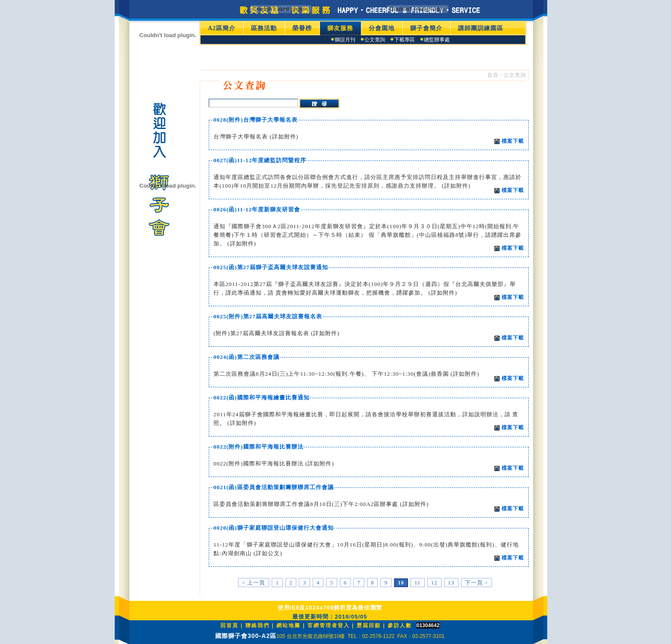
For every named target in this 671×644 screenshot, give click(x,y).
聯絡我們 (257, 625)
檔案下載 (509, 141)
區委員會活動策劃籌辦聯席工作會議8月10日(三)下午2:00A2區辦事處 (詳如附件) (321, 504)
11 (418, 583)
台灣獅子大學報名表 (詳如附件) (256, 137)
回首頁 (229, 625)
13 (451, 583)
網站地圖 (288, 625)
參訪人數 (400, 625)
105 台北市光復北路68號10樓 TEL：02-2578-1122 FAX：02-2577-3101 (361, 636)
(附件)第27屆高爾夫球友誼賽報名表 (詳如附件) (277, 333)
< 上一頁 (254, 583)
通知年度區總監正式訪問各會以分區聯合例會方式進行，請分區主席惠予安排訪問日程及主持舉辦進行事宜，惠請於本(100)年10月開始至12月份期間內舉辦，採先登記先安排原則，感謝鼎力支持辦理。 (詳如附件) (367, 181)
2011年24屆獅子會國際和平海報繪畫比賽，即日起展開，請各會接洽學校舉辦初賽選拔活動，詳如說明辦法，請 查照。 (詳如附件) (366, 419)
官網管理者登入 (329, 625)
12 (434, 583)
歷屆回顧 (369, 625)
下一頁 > (477, 583)
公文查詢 (515, 75)
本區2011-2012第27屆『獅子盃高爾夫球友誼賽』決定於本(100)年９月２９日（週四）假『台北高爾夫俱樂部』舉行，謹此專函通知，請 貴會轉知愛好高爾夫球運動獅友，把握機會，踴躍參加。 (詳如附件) (365, 288)
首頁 (493, 75)
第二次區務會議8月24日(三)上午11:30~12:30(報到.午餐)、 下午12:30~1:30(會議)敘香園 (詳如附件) (346, 374)
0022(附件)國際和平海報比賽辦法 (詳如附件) (274, 463)
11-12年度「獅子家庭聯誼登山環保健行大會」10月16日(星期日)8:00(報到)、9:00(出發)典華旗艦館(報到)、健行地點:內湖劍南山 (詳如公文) (366, 549)
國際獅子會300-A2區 (246, 636)
